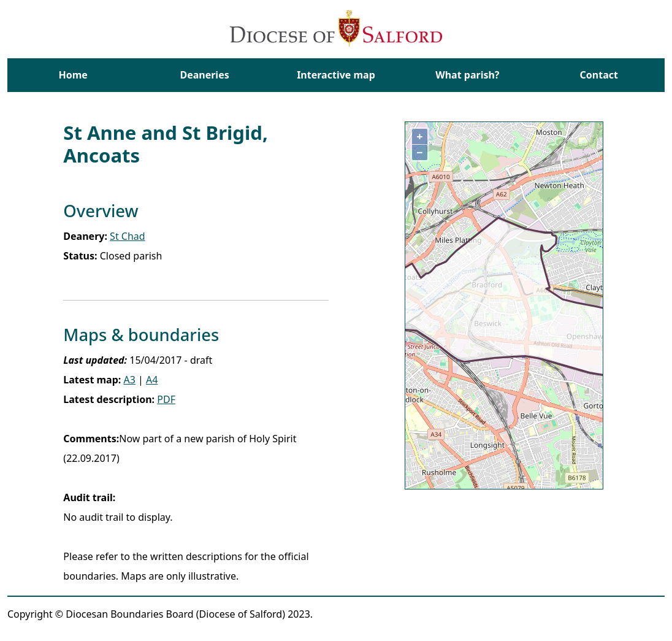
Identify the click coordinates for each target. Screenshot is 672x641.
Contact (599, 75)
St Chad (128, 236)
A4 (152, 380)
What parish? (467, 75)
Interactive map (336, 75)
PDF (166, 399)
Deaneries (204, 75)
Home (73, 75)
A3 (129, 380)
